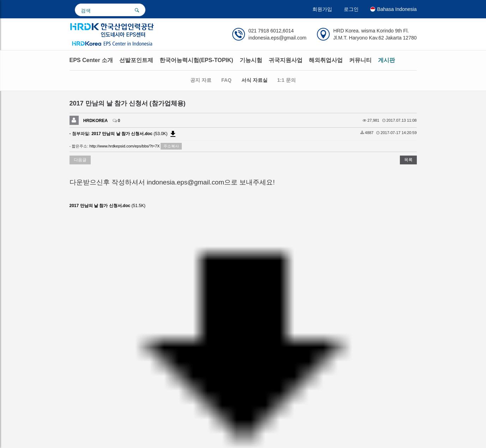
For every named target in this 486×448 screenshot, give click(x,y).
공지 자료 (201, 80)
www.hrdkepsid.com (94, 306)
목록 (408, 160)
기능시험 (251, 60)
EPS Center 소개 (91, 60)
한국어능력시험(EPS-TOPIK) (196, 60)
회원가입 (322, 9)
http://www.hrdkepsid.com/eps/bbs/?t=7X (124, 146)
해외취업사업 (326, 60)
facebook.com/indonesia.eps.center (164, 306)
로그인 (351, 9)
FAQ (226, 80)
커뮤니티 (360, 60)
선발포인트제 (136, 60)
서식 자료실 (254, 80)
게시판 (386, 60)
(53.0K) (134, 134)
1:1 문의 (287, 80)
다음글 (80, 160)
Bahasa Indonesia (393, 9)
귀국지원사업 (286, 60)
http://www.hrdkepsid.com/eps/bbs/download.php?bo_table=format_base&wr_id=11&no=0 (154, 218)
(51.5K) (112, 206)
